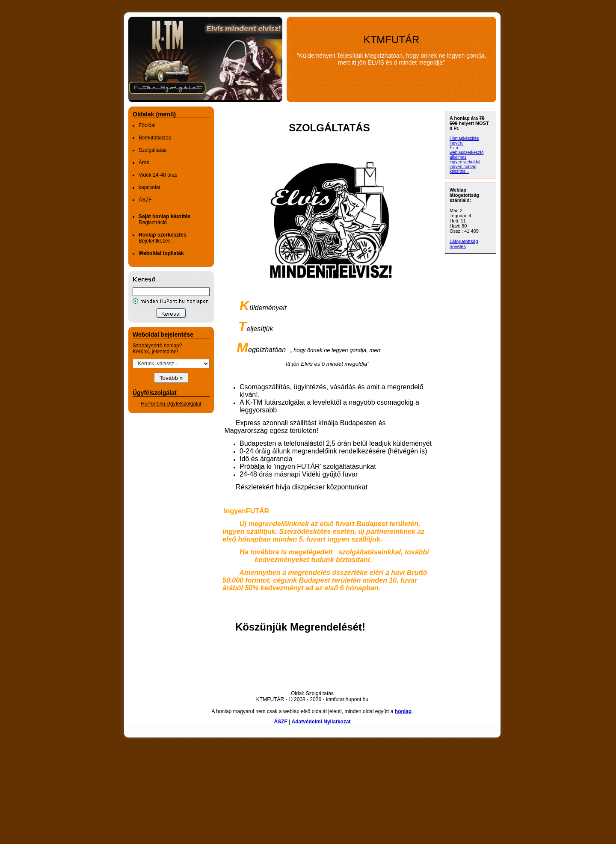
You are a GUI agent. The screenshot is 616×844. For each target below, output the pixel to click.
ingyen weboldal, (466, 162)
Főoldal (147, 125)
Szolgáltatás (153, 150)
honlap (403, 711)
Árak (144, 163)
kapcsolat (150, 187)
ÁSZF (145, 200)
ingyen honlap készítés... (463, 169)
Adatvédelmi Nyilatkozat (321, 722)
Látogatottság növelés (464, 244)
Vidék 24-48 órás (158, 175)
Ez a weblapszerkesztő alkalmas (466, 153)
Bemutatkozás (155, 138)
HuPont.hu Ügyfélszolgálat (171, 404)
